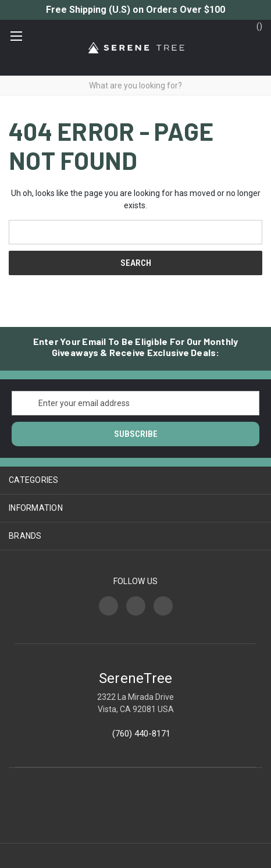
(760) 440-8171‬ (141, 734)
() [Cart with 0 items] (254, 26)
